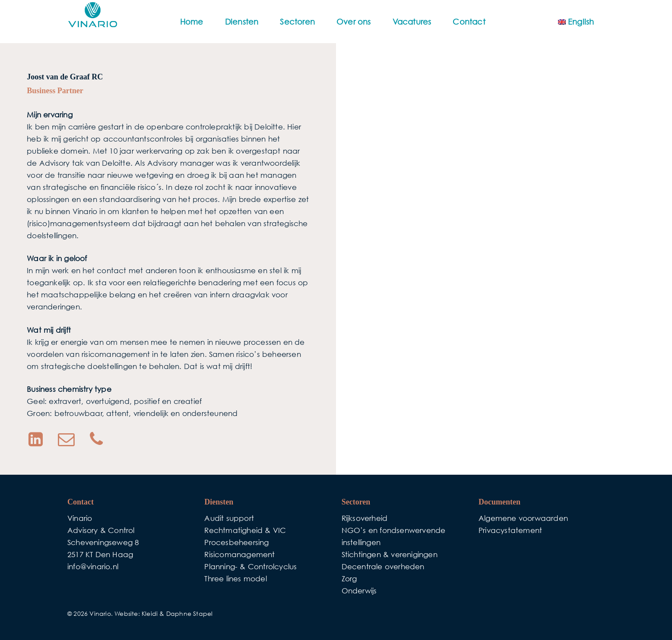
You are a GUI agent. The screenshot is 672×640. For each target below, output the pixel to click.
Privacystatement (510, 530)
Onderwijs (359, 591)
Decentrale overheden (383, 566)
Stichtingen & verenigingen (390, 554)
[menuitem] (576, 22)
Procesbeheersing (236, 542)
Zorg (349, 579)
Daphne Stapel (190, 613)
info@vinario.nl (93, 566)
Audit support (229, 518)
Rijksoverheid (365, 518)
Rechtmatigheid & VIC (245, 530)
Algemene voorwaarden (523, 518)
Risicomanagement (239, 554)
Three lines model (235, 579)
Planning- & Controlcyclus (250, 566)
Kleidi (150, 613)
